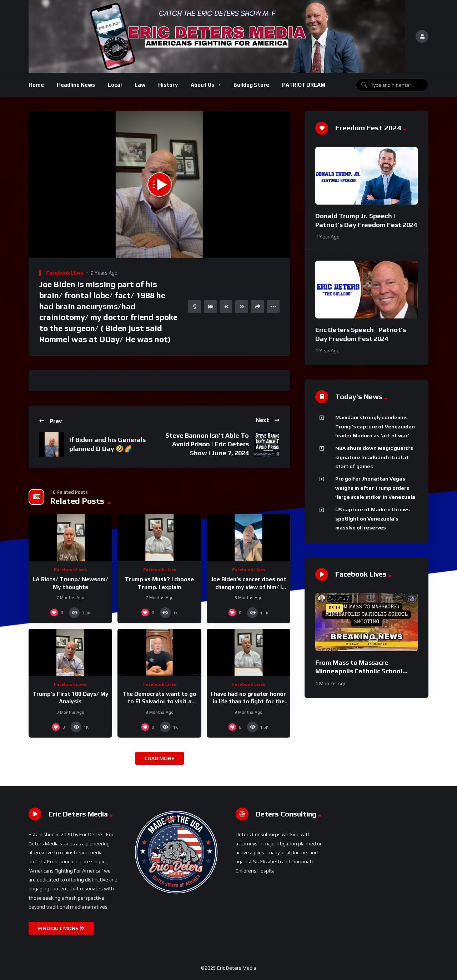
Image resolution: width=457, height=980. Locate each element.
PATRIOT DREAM (304, 85)
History (168, 85)
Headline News (76, 85)
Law (140, 85)
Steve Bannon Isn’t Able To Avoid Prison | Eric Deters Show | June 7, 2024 (207, 444)
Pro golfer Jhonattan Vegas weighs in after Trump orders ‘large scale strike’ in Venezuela (375, 488)
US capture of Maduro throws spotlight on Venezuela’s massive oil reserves (373, 519)
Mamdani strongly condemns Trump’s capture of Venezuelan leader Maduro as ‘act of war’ (375, 426)
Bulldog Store (251, 85)
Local (115, 85)
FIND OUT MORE (61, 928)
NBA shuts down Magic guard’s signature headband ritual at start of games (374, 457)
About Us (202, 85)
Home (36, 85)
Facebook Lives (65, 273)
